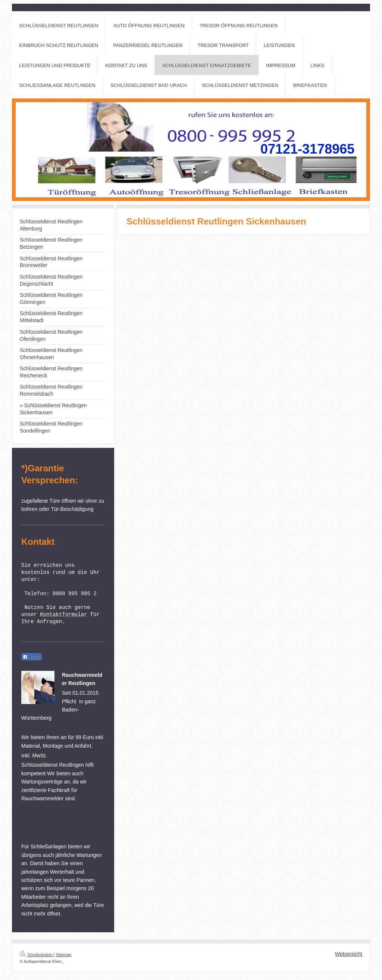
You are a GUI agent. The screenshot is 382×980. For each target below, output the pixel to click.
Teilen (32, 657)
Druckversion (37, 955)
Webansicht (349, 954)
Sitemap (64, 955)
